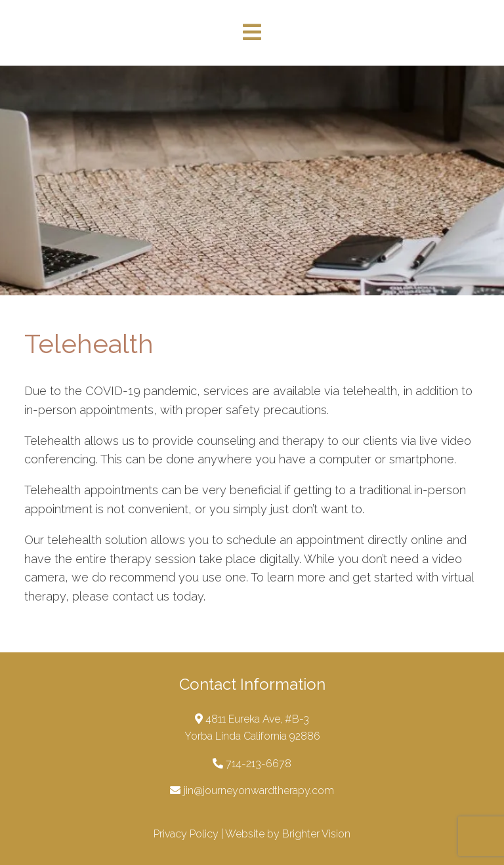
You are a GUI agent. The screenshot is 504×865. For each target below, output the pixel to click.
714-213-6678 (259, 764)
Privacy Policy (186, 834)
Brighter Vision (316, 834)
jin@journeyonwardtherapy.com (259, 791)
